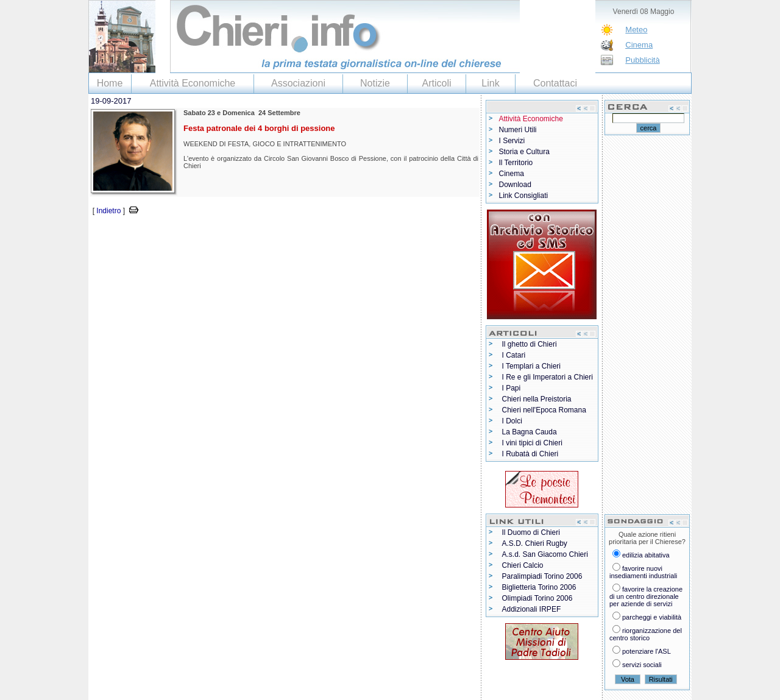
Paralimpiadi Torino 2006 (542, 576)
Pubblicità (642, 60)
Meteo (636, 30)
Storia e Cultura (524, 152)
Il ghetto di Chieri (530, 344)
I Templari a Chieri (531, 366)
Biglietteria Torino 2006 (539, 587)
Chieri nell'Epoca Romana (544, 410)
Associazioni (298, 83)
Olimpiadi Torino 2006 (537, 598)
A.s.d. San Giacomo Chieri (545, 554)
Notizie (375, 83)
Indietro (108, 211)
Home (110, 83)
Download (515, 185)
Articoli (436, 83)
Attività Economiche (193, 83)
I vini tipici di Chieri (532, 443)
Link (490, 83)
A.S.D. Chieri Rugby (535, 543)
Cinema (639, 45)
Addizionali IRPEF (532, 609)
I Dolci (512, 421)
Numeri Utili (518, 130)
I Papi (512, 388)
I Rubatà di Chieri (530, 454)
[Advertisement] (231, 235)
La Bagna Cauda (530, 432)
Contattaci (555, 83)
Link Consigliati (524, 196)
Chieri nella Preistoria (537, 399)
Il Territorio (516, 163)
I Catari (514, 355)
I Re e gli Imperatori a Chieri (548, 377)
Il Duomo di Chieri (531, 532)
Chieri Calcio (523, 565)
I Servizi (512, 141)
